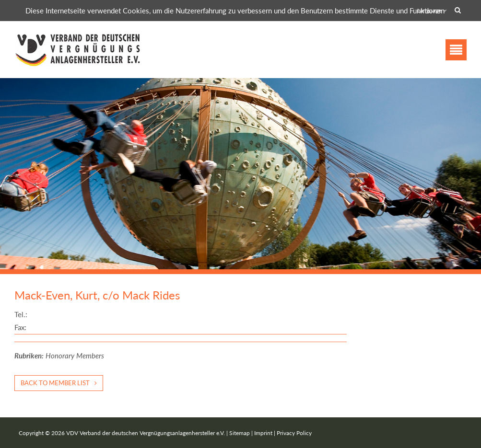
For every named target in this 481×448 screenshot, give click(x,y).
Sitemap (240, 433)
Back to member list (55, 383)
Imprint (263, 433)
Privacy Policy (294, 433)
